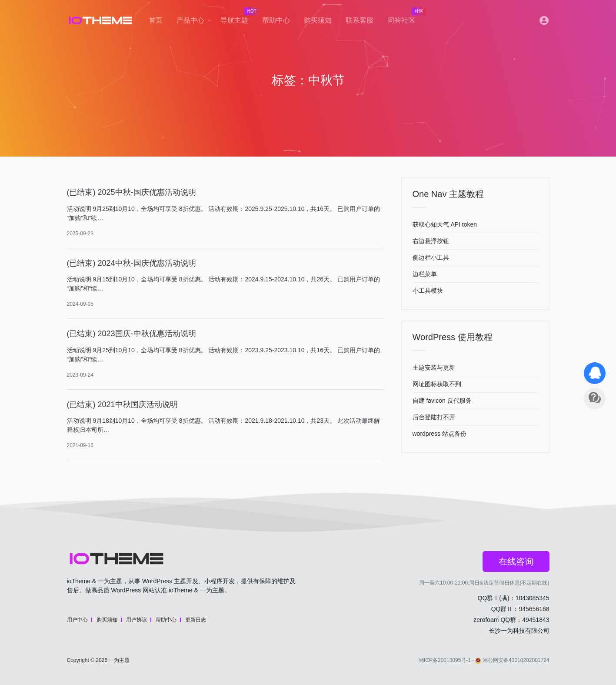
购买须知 (318, 20)
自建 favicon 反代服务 (442, 401)
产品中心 (190, 20)
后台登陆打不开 (434, 417)
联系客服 (360, 20)
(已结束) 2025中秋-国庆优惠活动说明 (132, 192)
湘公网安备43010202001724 (512, 660)
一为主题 (119, 660)
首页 (156, 20)
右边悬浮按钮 (431, 241)
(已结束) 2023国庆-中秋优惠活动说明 (132, 334)
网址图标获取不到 (437, 384)
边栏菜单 (425, 274)
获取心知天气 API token (445, 224)
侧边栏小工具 (431, 257)
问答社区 (405, 18)
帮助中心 (276, 20)
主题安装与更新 (434, 368)
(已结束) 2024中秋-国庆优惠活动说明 (132, 263)
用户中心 (77, 620)
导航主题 (238, 18)
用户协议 (137, 620)
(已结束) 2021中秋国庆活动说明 (122, 404)
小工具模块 (428, 291)
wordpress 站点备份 (440, 434)
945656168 (534, 609)
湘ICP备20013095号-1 (445, 660)
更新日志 (196, 620)
